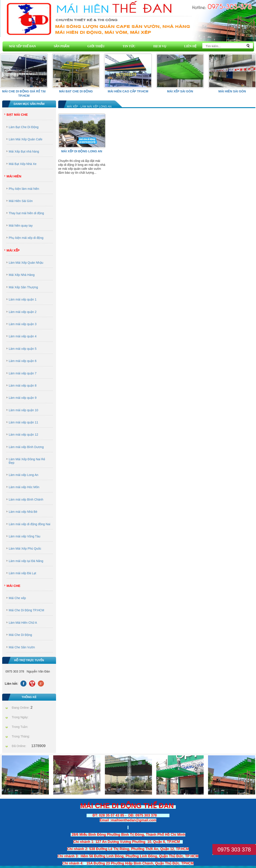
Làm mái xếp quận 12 (23, 435)
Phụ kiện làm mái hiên (24, 189)
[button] (249, 71)
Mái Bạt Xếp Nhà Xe (23, 164)
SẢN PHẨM (61, 46)
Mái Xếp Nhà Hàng (22, 275)
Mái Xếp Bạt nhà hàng (24, 151)
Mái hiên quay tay (21, 226)
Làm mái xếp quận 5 (23, 349)
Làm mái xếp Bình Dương (26, 447)
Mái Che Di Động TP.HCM (26, 610)
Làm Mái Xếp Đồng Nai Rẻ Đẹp (27, 461)
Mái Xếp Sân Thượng (23, 287)
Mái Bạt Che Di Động (76, 91)
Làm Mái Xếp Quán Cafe (26, 139)
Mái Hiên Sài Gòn (232, 91)
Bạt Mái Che (17, 115)
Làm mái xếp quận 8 (23, 386)
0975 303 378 (234, 849)
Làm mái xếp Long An (24, 475)
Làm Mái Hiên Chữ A (23, 623)
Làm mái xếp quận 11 (23, 422)
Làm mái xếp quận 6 (23, 361)
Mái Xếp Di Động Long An (82, 151)
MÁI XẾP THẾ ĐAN (22, 46)
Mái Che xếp (17, 598)
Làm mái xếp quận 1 (23, 299)
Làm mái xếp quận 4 (23, 336)
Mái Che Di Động (20, 635)
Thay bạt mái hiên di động (26, 213)
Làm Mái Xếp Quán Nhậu (26, 263)
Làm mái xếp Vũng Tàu (25, 536)
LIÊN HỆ (190, 46)
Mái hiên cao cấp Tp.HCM (128, 91)
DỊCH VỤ (160, 46)
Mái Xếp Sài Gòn (180, 91)
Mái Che (13, 586)
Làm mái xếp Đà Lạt (22, 573)
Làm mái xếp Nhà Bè (23, 512)
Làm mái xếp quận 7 (23, 373)
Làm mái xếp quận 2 (23, 312)
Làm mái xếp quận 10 (23, 410)
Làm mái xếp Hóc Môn (24, 487)
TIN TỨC (129, 46)
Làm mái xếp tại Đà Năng (26, 561)
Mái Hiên (14, 176)
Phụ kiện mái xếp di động (26, 238)
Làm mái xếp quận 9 (23, 398)
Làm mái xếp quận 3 (23, 324)
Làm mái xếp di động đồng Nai (30, 524)
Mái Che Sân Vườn (22, 647)
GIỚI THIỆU (96, 46)
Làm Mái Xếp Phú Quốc (25, 549)
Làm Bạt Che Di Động (24, 127)
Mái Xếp (13, 250)
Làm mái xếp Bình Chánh (26, 499)
